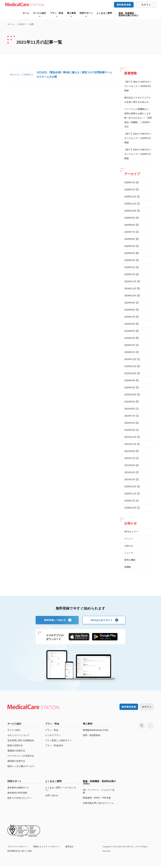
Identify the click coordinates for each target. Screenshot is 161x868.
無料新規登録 (124, 5)
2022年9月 (130, 402)
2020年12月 (130, 486)
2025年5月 (130, 246)
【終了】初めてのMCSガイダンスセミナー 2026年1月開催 (138, 154)
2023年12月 (130, 359)
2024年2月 (130, 352)
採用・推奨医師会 (92, 737)
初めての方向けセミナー (19, 800)
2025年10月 (130, 211)
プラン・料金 (57, 13)
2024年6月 (130, 324)
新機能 (128, 567)
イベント (129, 539)
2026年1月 (130, 190)
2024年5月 (130, 331)
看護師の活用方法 (16, 753)
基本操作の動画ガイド (18, 789)
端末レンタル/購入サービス (21, 768)
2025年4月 (130, 253)
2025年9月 (130, 218)
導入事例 (71, 13)
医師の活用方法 (15, 747)
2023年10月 (130, 373)
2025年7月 (130, 232)
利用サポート (86, 13)
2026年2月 (130, 182)
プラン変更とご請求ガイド (58, 742)
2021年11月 (130, 444)
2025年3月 (130, 260)
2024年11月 (130, 288)
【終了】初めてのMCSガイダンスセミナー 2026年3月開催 (138, 86)
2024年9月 (130, 303)
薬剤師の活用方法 (16, 763)
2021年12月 (130, 437)
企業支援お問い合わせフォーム (98, 805)
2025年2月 (130, 267)
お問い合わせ (52, 797)
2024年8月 (130, 310)
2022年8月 (130, 409)
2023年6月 (130, 380)
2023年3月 (130, 387)
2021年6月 (130, 465)
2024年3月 (130, 345)
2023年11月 (130, 366)
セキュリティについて (18, 737)
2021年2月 (130, 479)
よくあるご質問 (104, 13)
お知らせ (129, 546)
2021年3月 (130, 472)
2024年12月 (130, 281)
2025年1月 (130, 274)
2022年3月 (130, 430)
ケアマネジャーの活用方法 (21, 758)
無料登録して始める (55, 620)
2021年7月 (130, 458)
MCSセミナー (131, 532)
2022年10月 (130, 395)
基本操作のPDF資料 (17, 795)
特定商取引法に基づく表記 (21, 853)
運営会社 (73, 848)
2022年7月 (130, 416)
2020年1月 (130, 501)
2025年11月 (130, 204)
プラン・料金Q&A (54, 747)
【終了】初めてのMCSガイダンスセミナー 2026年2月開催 (138, 138)
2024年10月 (130, 296)
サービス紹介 (40, 13)
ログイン (146, 5)
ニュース (129, 553)
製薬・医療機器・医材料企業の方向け (128, 14)
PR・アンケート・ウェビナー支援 (99, 793)
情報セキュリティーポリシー (49, 848)
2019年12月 (130, 508)
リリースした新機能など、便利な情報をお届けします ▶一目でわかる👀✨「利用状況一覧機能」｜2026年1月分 (138, 118)
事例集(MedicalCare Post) (96, 732)
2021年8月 (130, 451)
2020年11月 (130, 494)
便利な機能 (130, 560)
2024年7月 (130, 317)
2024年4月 (130, 338)
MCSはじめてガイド (102, 620)
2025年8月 (130, 225)
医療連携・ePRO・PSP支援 (97, 800)
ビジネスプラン (53, 737)
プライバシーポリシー (18, 848)
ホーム (26, 13)
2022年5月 (130, 423)
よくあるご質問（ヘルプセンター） (61, 791)
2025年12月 (130, 197)
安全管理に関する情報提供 (21, 742)
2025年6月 (130, 239)
